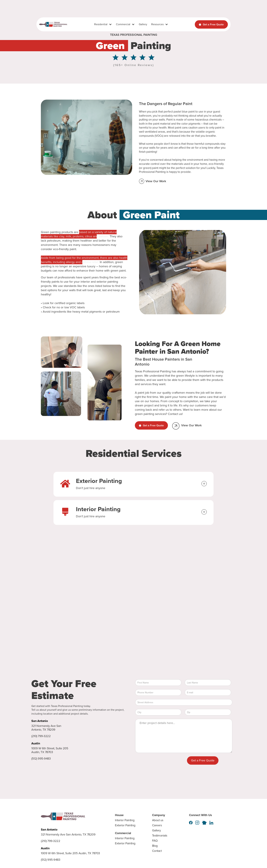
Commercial (123, 24)
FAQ (155, 841)
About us (158, 820)
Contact (157, 851)
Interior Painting (125, 820)
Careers (157, 825)
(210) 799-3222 (41, 736)
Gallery (143, 24)
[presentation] (161, 763)
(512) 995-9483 (41, 759)
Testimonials (160, 835)
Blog (155, 846)
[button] (103, 24)
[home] (53, 24)
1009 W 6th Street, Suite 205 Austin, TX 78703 (50, 750)
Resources (157, 24)
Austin (36, 743)
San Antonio (40, 721)
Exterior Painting (125, 825)
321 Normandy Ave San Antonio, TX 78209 (46, 728)
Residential (101, 24)
